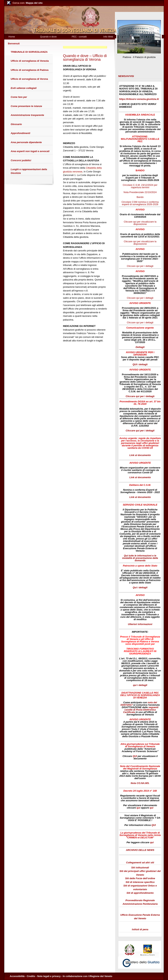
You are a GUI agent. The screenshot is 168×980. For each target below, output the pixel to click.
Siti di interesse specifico (140, 882)
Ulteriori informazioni (140, 624)
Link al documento (140, 455)
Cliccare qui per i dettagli (140, 266)
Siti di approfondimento (140, 893)
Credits (31, 976)
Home (12, 37)
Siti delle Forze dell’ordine (140, 878)
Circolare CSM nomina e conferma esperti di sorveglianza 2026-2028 (140, 203)
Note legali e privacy (49, 976)
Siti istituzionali (140, 868)
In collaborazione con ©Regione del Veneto (87, 976)
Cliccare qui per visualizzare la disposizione (140, 223)
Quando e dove (48, 37)
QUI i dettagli (140, 364)
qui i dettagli (140, 685)
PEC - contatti (79, 37)
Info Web (108, 37)
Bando (140, 197)
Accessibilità (17, 976)
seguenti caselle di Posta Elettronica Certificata (141, 710)
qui (138, 808)
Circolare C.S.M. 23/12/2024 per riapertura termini (140, 186)
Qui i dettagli (140, 587)
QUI (135, 756)
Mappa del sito (28, 3)
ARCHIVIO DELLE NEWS (140, 850)
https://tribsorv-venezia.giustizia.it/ (139, 99)
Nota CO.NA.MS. (140, 783)
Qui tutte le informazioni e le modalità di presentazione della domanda (140, 558)
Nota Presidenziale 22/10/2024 (140, 192)
